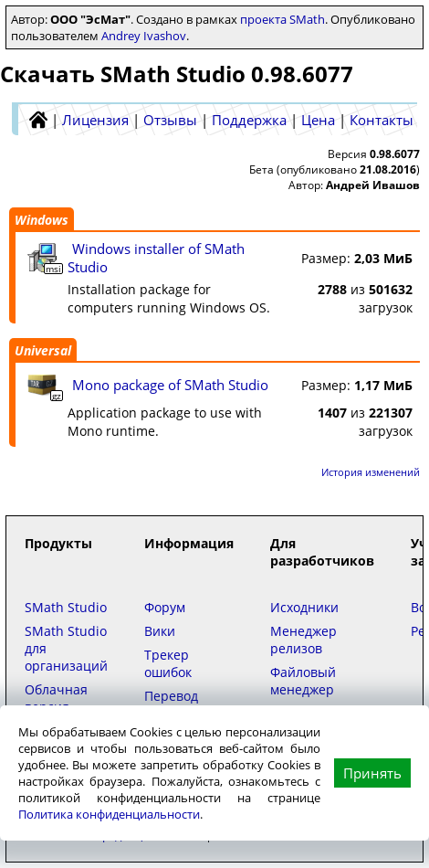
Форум (165, 607)
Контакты (382, 120)
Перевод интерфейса (183, 704)
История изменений (371, 472)
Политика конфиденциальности (109, 814)
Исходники (304, 607)
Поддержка (249, 120)
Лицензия (95, 120)
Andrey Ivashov (144, 36)
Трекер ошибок (168, 663)
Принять (372, 773)
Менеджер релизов (303, 640)
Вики (160, 631)
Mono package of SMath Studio (170, 385)
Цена (318, 120)
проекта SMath (283, 19)
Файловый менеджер (303, 681)
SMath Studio (66, 607)
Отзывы (170, 120)
